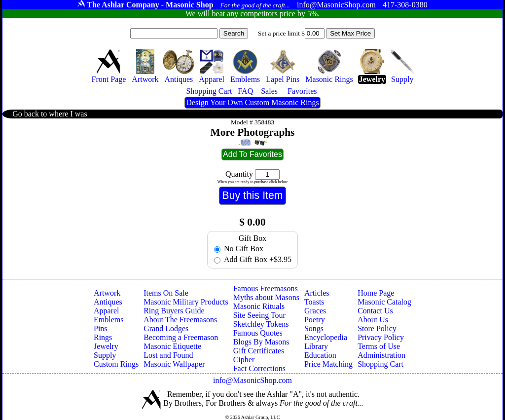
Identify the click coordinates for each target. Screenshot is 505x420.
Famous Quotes (258, 333)
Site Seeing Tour (259, 315)
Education (320, 355)
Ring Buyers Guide (174, 311)
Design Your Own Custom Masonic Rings (252, 102)
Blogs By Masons (261, 342)
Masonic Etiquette (172, 346)
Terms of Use (379, 346)
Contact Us (375, 311)
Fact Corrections (259, 368)
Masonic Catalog (384, 302)
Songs (314, 328)
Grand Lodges (166, 328)
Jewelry (106, 346)
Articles (317, 293)
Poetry (315, 320)
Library (316, 346)
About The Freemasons (180, 320)
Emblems (108, 320)
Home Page (376, 293)
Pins (101, 328)
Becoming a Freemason (181, 337)
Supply (105, 355)
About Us (373, 320)
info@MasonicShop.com (252, 380)
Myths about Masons (266, 297)
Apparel (107, 311)
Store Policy (377, 328)
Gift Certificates (259, 351)
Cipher (244, 360)
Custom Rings (116, 364)
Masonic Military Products (186, 302)
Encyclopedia (326, 337)
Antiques (108, 302)
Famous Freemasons (266, 288)
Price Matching (328, 364)
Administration (381, 355)
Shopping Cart (380, 364)
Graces (315, 311)
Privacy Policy (381, 337)
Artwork (107, 293)
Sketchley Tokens (261, 324)
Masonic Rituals (259, 306)
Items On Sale (166, 293)
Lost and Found (168, 355)
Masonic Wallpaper (174, 364)
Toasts (314, 302)
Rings (103, 337)
